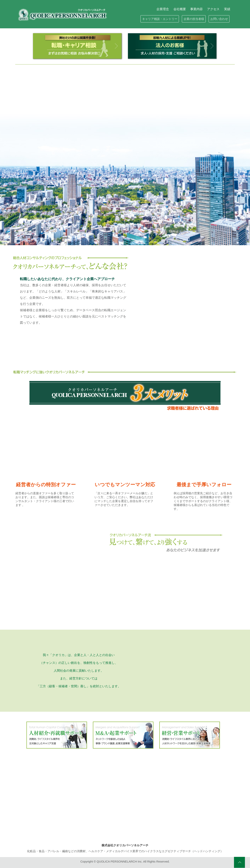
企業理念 (163, 9)
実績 (227, 9)
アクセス (213, 9)
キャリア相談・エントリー (160, 19)
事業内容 (196, 9)
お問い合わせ (219, 19)
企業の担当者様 (194, 19)
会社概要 (180, 9)
